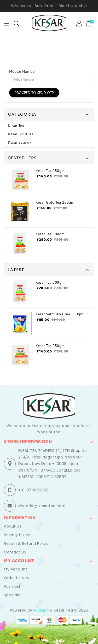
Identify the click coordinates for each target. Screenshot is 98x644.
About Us (13, 526)
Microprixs (43, 610)
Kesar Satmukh (21, 142)
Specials (12, 595)
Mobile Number (23, 71)
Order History (17, 578)
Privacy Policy (17, 535)
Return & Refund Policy (26, 544)
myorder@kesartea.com (42, 506)
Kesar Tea (16, 126)
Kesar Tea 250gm (50, 171)
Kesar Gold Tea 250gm (55, 202)
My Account (16, 569)
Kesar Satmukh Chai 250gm (59, 314)
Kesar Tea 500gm (50, 234)
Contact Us (15, 552)
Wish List (12, 586)
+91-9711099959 (33, 490)
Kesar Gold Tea (21, 134)
